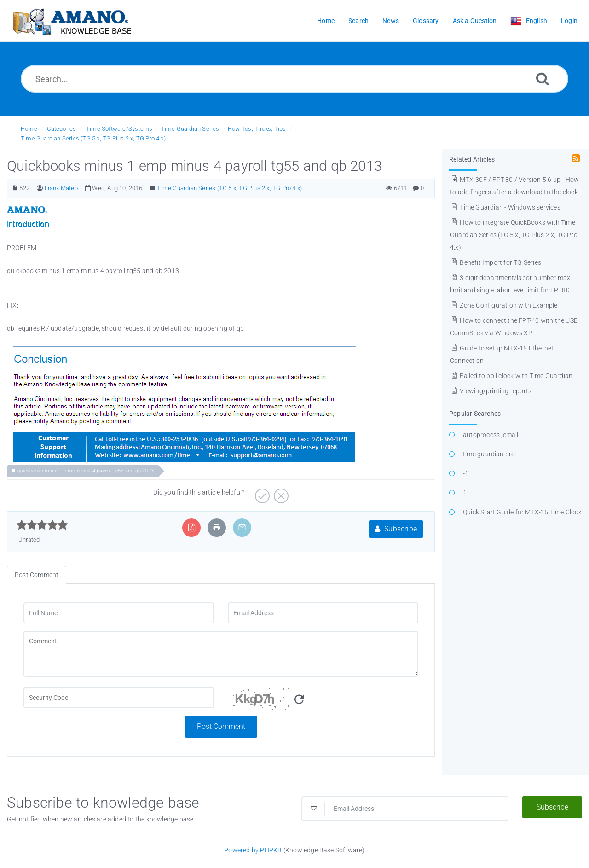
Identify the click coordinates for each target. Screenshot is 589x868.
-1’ (467, 473)
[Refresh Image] (299, 700)
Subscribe (396, 529)
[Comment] (221, 654)
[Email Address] (323, 613)
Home (29, 129)
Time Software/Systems (119, 129)
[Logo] (71, 21)
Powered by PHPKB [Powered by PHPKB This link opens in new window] (253, 850)
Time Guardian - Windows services (505, 207)
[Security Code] (323, 701)
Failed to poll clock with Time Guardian (511, 376)
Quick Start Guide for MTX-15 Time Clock (522, 512)
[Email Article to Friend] (242, 527)
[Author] (40, 188)
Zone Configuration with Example (504, 305)
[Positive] (261, 493)
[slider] (42, 525)
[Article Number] (15, 188)
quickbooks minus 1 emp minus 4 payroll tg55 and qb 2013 (86, 471)
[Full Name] (119, 613)
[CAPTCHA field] (119, 698)
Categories (61, 129)
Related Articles (472, 159)
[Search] (543, 79)
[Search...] (294, 79)
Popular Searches (475, 414)
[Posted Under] (153, 188)
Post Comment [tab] (37, 575)
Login (569, 21)
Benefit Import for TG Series (496, 262)
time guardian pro (489, 454)
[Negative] (280, 493)
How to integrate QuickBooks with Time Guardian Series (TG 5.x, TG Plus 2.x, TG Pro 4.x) (514, 235)
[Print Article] (217, 527)
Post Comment (221, 726)
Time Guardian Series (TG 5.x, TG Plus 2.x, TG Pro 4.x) (93, 138)
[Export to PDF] (192, 527)
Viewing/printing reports (491, 391)
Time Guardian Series (190, 129)
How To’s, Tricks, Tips (257, 129)
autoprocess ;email (491, 435)
